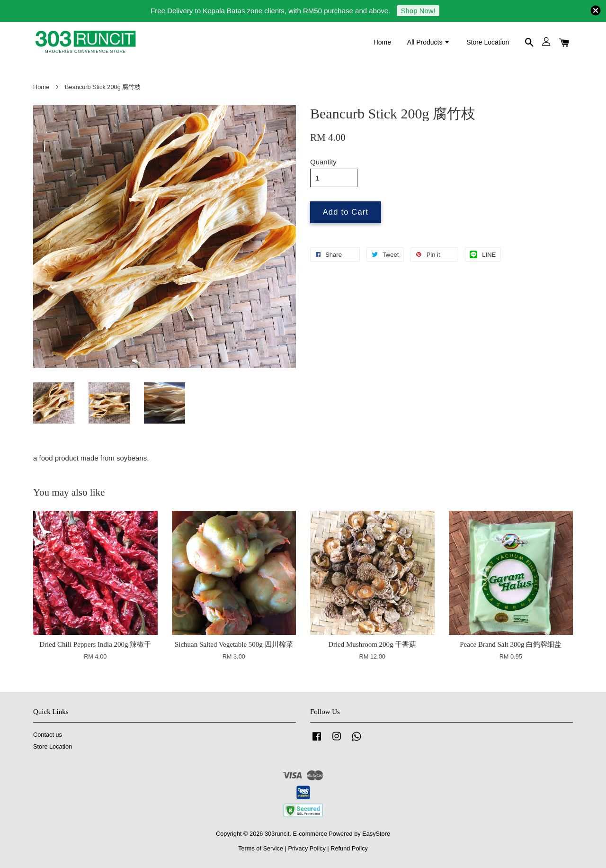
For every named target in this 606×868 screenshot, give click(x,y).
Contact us (48, 735)
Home (382, 42)
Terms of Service (261, 848)
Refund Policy (349, 848)
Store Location (488, 42)
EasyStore (376, 834)
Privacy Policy (307, 848)
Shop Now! (418, 11)
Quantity (323, 162)
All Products (429, 42)
